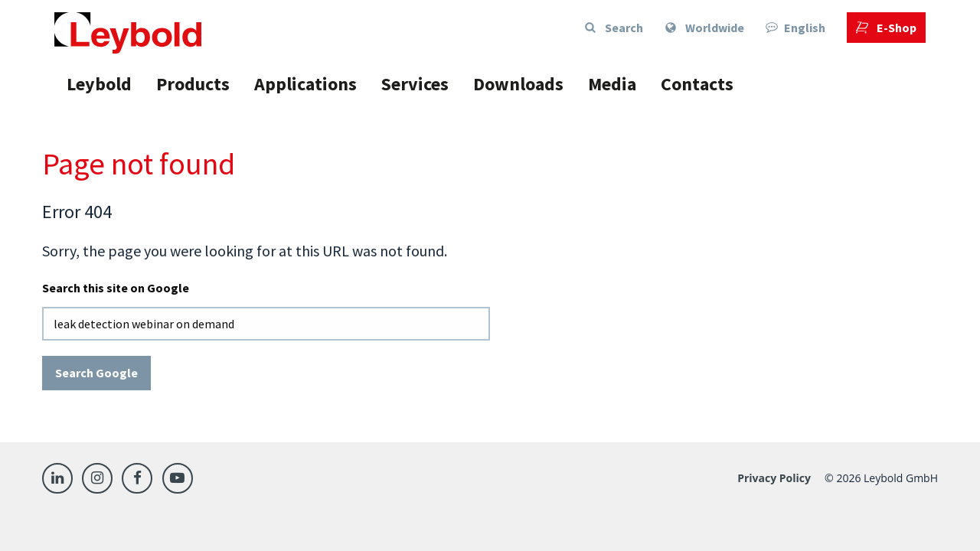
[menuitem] (704, 28)
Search (614, 28)
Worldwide (704, 28)
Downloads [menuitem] (518, 84)
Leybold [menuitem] (99, 84)
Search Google (96, 373)
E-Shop (886, 28)
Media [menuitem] (612, 84)
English (795, 28)
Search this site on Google (116, 288)
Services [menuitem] (415, 84)
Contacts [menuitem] (697, 84)
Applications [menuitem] (305, 84)
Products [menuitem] (193, 84)
